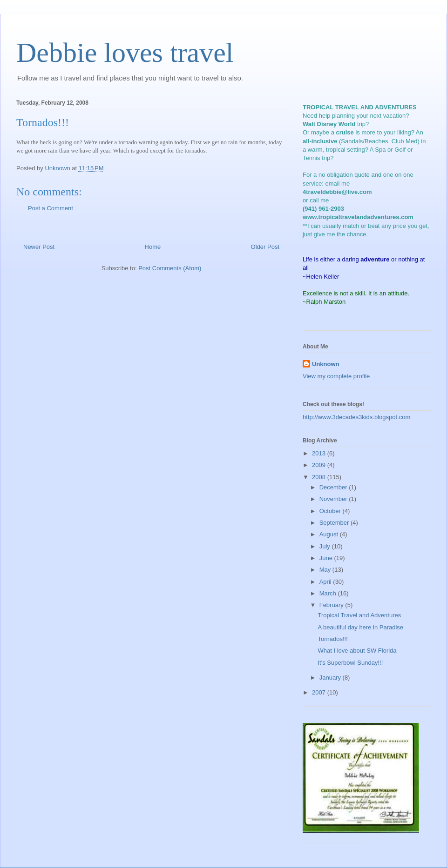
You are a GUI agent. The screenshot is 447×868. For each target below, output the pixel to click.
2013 (320, 453)
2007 (320, 692)
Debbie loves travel (125, 53)
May (326, 570)
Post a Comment (51, 208)
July (326, 546)
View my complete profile (336, 376)
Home (153, 247)
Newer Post (39, 247)
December (334, 487)
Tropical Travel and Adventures (359, 615)
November (334, 499)
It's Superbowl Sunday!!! (350, 663)
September (335, 523)
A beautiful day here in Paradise (360, 627)
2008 (320, 477)
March (329, 593)
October (331, 511)
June (327, 558)
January (331, 678)
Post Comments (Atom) (170, 268)
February (332, 605)
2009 (320, 465)
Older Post (265, 247)
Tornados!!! (332, 639)
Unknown (326, 364)
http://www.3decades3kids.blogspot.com (356, 417)
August (330, 534)
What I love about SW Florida (357, 651)
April (326, 582)
